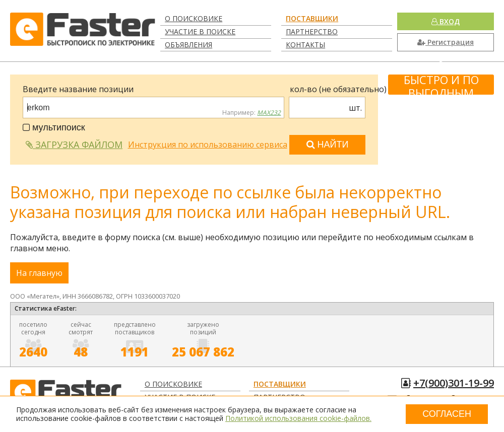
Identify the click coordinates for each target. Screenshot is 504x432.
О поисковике (194, 18)
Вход (446, 21)
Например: (251, 113)
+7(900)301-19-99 (454, 383)
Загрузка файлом (74, 145)
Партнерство (312, 31)
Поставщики (312, 18)
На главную (39, 273)
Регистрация (446, 42)
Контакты (305, 45)
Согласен (447, 414)
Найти (328, 145)
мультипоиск (54, 127)
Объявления (188, 45)
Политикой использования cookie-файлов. (298, 418)
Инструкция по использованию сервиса (208, 145)
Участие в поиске (200, 31)
